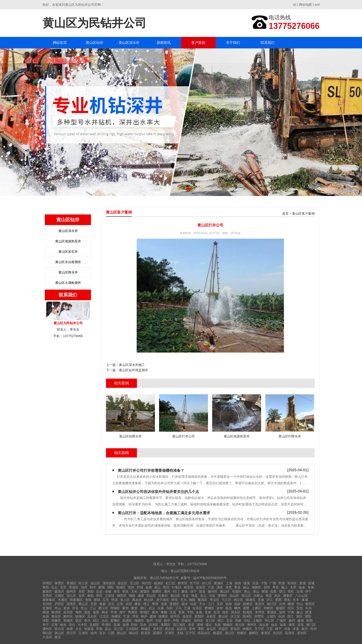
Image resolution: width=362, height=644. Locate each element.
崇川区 (59, 629)
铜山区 (47, 633)
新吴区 (146, 633)
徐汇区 (207, 583)
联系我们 (268, 43)
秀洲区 (133, 612)
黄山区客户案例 (303, 214)
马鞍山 (258, 596)
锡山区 (134, 633)
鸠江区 (238, 600)
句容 (158, 620)
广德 (273, 583)
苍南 (181, 612)
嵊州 (237, 608)
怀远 (115, 600)
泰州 (150, 620)
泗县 (220, 587)
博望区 (222, 596)
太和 (293, 587)
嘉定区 (123, 583)
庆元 (111, 604)
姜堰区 (115, 620)
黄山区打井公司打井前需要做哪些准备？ (151, 470)
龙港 (208, 612)
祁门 (176, 591)
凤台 (278, 596)
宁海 (291, 612)
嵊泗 (291, 604)
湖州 (78, 612)
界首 (276, 587)
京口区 (210, 620)
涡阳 (110, 587)
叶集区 (177, 587)
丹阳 (176, 620)
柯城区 (115, 608)
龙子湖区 (163, 600)
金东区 (197, 608)
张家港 (89, 629)
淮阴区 (166, 625)
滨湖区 (170, 633)
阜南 (311, 587)
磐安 (134, 608)
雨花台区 (204, 633)
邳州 (314, 629)
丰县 (296, 629)
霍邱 (166, 587)
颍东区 (59, 591)
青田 (155, 604)
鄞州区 (68, 616)
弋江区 (226, 600)
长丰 (296, 600)
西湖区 (247, 616)
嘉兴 (155, 612)
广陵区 (281, 620)
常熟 (99, 629)
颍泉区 (47, 591)
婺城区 (209, 608)
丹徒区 (186, 620)
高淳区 (290, 633)
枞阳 (90, 596)
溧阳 (201, 629)
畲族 (103, 604)
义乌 (178, 608)
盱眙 (134, 625)
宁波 (127, 616)
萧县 (237, 587)
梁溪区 (158, 633)
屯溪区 (237, 591)
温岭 (237, 604)
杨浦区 (159, 583)
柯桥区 (268, 608)
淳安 (135, 616)
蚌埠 (175, 600)
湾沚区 (214, 600)
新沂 (305, 629)
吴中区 (158, 629)
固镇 (97, 600)
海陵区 (139, 620)
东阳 (169, 608)
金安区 (201, 587)
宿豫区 (56, 620)
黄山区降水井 (68, 272)
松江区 (83, 583)
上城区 (271, 616)
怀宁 (308, 591)
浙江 (290, 616)
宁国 (264, 583)
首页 (285, 214)
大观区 (59, 596)
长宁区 (195, 583)
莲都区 (174, 604)
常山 (84, 608)
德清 (46, 612)
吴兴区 (68, 612)
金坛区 (211, 629)
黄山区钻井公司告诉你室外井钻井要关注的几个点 (158, 492)
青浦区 (71, 583)
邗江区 (269, 620)
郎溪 (282, 583)
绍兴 (291, 608)
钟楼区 (247, 629)
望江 (282, 591)
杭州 (282, 616)
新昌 (229, 608)
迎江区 (71, 596)
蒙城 (102, 587)
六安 (211, 587)
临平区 (175, 616)
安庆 (82, 596)
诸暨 (246, 608)
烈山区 (151, 596)
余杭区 (211, 616)
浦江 (143, 608)
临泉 (302, 587)
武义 (152, 608)
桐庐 (144, 616)
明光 (126, 591)
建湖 (301, 620)
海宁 (122, 612)
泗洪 (299, 616)
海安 (292, 625)
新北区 (235, 629)
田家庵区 (76, 600)
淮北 (186, 596)
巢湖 (305, 600)
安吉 (300, 608)
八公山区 (302, 596)
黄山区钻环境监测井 (133, 370)
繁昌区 (202, 600)
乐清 (217, 612)
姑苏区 (182, 629)
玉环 (220, 604)
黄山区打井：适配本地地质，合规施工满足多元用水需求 (164, 513)
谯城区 (121, 587)
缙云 (146, 604)
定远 (99, 591)
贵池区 (74, 587)
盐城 (117, 625)
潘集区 (288, 596)
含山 (203, 596)
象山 (300, 612)
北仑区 (92, 616)
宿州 (267, 587)
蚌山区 (149, 600)
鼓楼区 (242, 633)
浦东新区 (109, 583)
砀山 (246, 587)
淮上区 (125, 600)
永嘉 (199, 612)
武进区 (223, 629)
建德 (153, 616)
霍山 (157, 587)
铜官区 (122, 596)
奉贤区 (59, 583)
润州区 (198, 620)
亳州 (131, 587)
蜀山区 (83, 604)
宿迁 (78, 620)
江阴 (111, 633)
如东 (274, 625)
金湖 (126, 625)
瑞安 (225, 612)
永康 (161, 608)
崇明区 (47, 583)
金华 (220, 608)
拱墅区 (259, 616)
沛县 (287, 629)
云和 (120, 604)
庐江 (270, 600)
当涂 (212, 596)
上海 (229, 583)
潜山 (256, 591)
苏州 (192, 629)
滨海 (54, 625)
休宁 (193, 591)
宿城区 (68, 620)
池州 (84, 587)
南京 (58, 637)
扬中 (167, 620)
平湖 (114, 612)
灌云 (209, 625)
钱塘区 (163, 616)
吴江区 (118, 629)
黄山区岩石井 (68, 252)
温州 (282, 612)
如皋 (283, 625)
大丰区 (82, 625)
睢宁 (278, 629)
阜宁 (46, 625)
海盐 (87, 612)
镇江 (221, 620)
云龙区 (83, 633)
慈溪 (308, 612)
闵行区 (147, 583)
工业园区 (132, 629)
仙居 (193, 604)
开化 (75, 608)
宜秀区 (47, 596)
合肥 (94, 604)
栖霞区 (218, 633)
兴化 (105, 620)
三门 (211, 604)
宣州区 (292, 583)
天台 (202, 604)
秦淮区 (266, 633)
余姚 (46, 616)
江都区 (257, 620)
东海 (217, 625)
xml (317, 5)
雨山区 (246, 596)
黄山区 (225, 591)
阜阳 (82, 591)
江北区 (104, 616)
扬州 (292, 620)
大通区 (63, 600)
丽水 (185, 604)
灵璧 (229, 587)
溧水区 (302, 633)
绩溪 (247, 583)
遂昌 (138, 604)
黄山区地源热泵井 (68, 241)
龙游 (66, 608)
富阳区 (199, 616)
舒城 (140, 587)
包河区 (47, 604)
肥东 (287, 600)
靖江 (96, 620)
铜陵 (132, 596)
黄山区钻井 (95, 43)
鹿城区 (272, 612)
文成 (173, 612)
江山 (93, 608)
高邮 (238, 620)
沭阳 (46, 620)
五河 (106, 600)
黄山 (247, 591)
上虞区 (256, 608)
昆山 (108, 629)
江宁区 (190, 633)
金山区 (95, 583)
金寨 (149, 587)
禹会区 (137, 600)
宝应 (229, 620)
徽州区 (213, 591)
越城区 (281, 608)
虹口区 (171, 583)
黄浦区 (219, 583)
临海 (229, 604)
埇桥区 (256, 587)
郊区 (99, 596)
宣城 (302, 583)
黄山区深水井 (129, 43)
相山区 (175, 596)
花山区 (234, 596)
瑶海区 (71, 604)
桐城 (265, 591)
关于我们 (233, 43)
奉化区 (56, 616)
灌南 (200, 625)
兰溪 (187, 608)
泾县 (255, 583)
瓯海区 (248, 612)
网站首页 (60, 43)
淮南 (88, 600)
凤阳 (90, 591)
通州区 (47, 629)
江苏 (270, 629)
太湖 (300, 591)
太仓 (78, 629)
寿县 (269, 596)
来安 (117, 591)
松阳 (129, 604)
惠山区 (122, 633)
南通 (70, 629)
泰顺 (164, 612)
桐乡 (105, 612)
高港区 (127, 620)
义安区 (110, 596)
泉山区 (59, 633)
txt (295, 5)
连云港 (264, 625)
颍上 (284, 587)
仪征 (247, 620)
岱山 (300, 604)
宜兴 (103, 633)
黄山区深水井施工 (132, 365)
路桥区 (248, 604)
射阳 (309, 620)
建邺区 (254, 633)
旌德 (238, 583)
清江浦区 (179, 625)
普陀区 (310, 604)
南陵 (192, 600)
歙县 (202, 591)
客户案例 (198, 43)
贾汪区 (71, 633)
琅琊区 (157, 591)
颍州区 (71, 591)
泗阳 (308, 616)
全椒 (108, 591)
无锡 (180, 633)
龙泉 (164, 604)
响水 (63, 625)
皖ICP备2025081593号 (210, 578)
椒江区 (272, 604)
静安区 (183, 583)
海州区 (252, 625)
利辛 (93, 587)
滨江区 (235, 616)
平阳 (190, 612)
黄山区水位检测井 (68, 262)
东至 (63, 587)
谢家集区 (49, 600)
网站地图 (305, 5)
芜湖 (261, 600)
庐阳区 (59, 604)
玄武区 (278, 633)
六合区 (47, 637)
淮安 (191, 625)
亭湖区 (106, 625)
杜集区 (163, 596)
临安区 (187, 616)
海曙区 (116, 616)
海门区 (311, 625)
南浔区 (56, 612)
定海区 (47, 608)
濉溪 (141, 596)
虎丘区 (170, 629)
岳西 (273, 591)
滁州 (167, 591)
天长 (134, 591)
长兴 (308, 608)
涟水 (143, 625)
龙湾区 (260, 612)
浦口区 (230, 633)
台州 (282, 604)
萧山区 (223, 616)
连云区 (240, 625)
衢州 (126, 608)
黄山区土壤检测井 (68, 283)
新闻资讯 (164, 43)
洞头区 (236, 612)
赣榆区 (228, 625)
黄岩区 (260, 604)
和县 (194, 596)
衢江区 (103, 608)
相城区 (146, 629)
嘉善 (96, 612)
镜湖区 (250, 600)
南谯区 (145, 591)
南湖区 (145, 612)
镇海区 (80, 616)
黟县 (185, 591)
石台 (54, 587)
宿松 (291, 591)
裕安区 (189, 587)
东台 (72, 625)
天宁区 (259, 629)
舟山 (58, 608)
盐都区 (94, 625)
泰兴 (87, 620)
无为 (183, 600)
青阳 (46, 587)
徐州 (94, 633)
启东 (301, 625)
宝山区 (135, 583)
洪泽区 (154, 625)
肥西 (278, 600)
